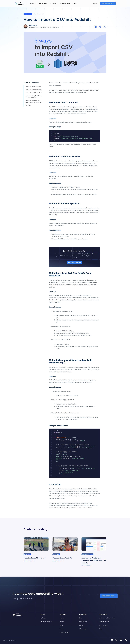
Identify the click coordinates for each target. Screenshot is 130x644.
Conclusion (28, 105)
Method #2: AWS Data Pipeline (33, 90)
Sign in (95, 3)
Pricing (75, 3)
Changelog (83, 629)
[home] (21, 3)
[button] (33, 3)
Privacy (62, 629)
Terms (61, 625)
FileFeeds (43, 618)
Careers (62, 618)
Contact (82, 625)
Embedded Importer (46, 622)
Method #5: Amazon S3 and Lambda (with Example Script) (33, 101)
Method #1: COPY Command (33, 87)
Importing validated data (107, 618)
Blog (81, 618)
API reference (103, 625)
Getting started (104, 622)
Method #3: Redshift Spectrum (33, 93)
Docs (101, 629)
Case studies (83, 622)
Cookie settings (64, 633)
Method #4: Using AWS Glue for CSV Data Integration (34, 97)
